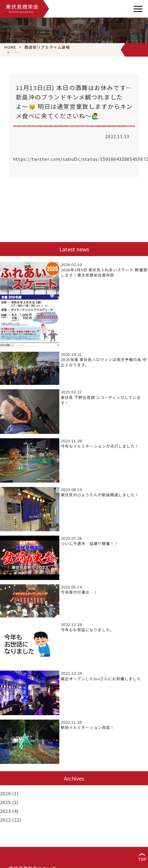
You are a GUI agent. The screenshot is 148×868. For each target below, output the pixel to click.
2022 (5, 820)
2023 (5, 811)
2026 (5, 793)
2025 (5, 802)
